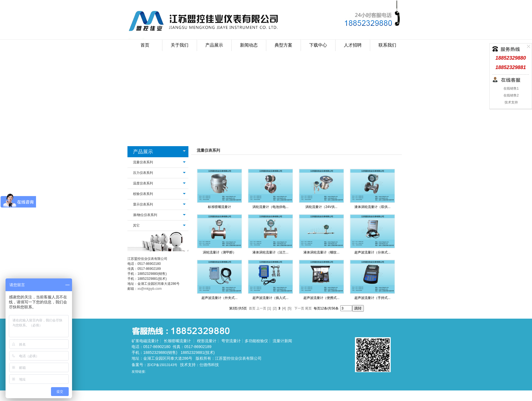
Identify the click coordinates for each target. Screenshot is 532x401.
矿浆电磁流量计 (145, 341)
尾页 (308, 308)
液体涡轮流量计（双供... (372, 207)
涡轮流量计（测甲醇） (219, 252)
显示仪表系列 (143, 204)
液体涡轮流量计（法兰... (270, 252)
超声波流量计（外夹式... (219, 298)
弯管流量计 (231, 341)
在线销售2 (511, 95)
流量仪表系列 (143, 162)
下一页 (299, 308)
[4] (284, 308)
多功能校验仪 (256, 341)
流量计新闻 (282, 341)
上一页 (261, 308)
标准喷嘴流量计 (219, 207)
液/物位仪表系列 (145, 215)
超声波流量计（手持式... (372, 298)
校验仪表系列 (143, 194)
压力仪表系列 (143, 173)
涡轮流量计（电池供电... (270, 207)
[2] (275, 308)
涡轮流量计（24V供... (321, 207)
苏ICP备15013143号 (162, 365)
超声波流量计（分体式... (372, 252)
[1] (269, 308)
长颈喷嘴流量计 (177, 341)
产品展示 (143, 152)
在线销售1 (511, 88)
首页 (145, 45)
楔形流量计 (207, 341)
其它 (136, 225)
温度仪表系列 (143, 183)
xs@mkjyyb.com (150, 289)
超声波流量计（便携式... (321, 298)
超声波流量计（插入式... (270, 298)
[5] (289, 308)
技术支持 (511, 102)
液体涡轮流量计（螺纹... (321, 252)
